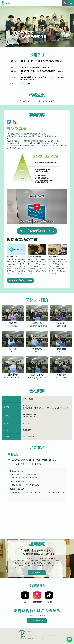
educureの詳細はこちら (20, 280)
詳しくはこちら (37, 573)
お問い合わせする (37, 620)
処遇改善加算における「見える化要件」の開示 (38, 101)
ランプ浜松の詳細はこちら (37, 231)
